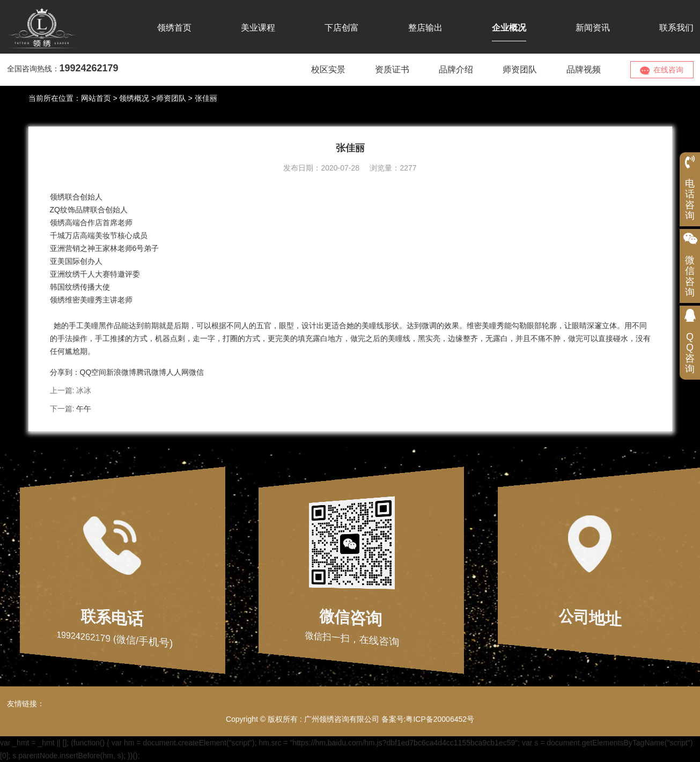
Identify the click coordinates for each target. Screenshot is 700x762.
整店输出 (425, 28)
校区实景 (328, 69)
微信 (196, 372)
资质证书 (392, 69)
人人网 (178, 372)
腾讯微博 (151, 372)
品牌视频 (584, 69)
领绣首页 (174, 28)
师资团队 (520, 69)
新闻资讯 (593, 28)
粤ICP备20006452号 (440, 719)
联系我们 (676, 28)
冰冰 (84, 390)
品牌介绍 (456, 69)
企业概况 (509, 28)
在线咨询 (662, 70)
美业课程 (258, 28)
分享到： (65, 372)
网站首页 (96, 98)
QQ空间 (93, 372)
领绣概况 (134, 98)
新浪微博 (121, 372)
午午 (84, 409)
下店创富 (342, 28)
